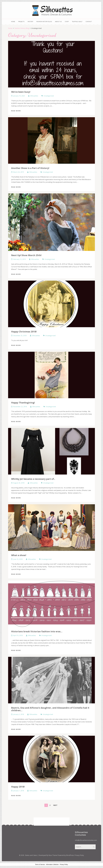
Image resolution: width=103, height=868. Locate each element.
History (30, 22)
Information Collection (52, 864)
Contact (89, 22)
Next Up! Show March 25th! (26, 255)
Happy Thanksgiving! (23, 403)
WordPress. (70, 855)
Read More (16, 111)
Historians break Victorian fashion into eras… (37, 631)
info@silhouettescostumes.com (86, 840)
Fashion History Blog (44, 22)
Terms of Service (40, 864)
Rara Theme (53, 855)
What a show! (19, 555)
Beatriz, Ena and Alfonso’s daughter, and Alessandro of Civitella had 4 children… (50, 709)
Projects (21, 22)
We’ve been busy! (21, 92)
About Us (58, 22)
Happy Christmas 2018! (24, 332)
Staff (67, 22)
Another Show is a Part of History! (30, 168)
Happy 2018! (18, 787)
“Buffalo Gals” (77, 22)
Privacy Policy (79, 855)
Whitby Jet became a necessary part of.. (33, 479)
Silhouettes (34, 96)
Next (55, 805)
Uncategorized (49, 96)
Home (13, 22)
